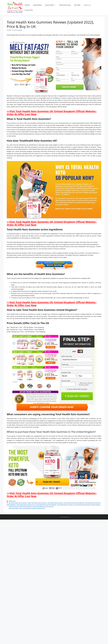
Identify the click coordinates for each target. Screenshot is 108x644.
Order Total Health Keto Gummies (37, 503)
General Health (51, 5)
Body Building (37, 5)
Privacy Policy (29, 10)
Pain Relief (77, 5)
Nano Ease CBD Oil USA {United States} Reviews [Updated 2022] (27, 508)
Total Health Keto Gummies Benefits (74, 503)
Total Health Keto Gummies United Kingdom (88, 505)
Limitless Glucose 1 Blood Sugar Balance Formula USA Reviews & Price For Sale (31, 506)
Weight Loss (87, 5)
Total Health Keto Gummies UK (66, 505)
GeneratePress (65, 517)
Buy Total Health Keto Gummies (18, 503)
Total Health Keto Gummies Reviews (46, 505)
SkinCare (27, 5)
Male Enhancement (65, 5)
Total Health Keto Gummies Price (26, 505)
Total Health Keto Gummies (55, 503)
